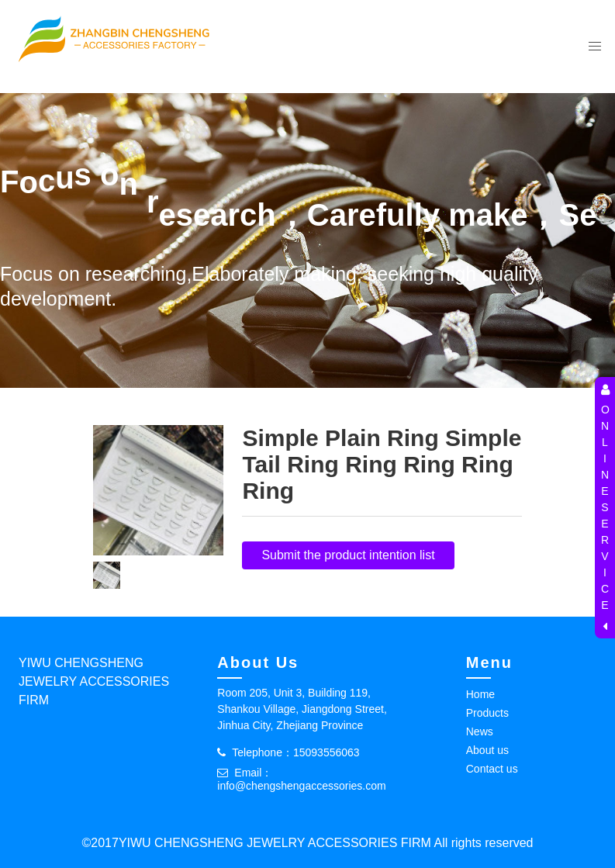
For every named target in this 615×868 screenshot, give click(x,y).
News (480, 731)
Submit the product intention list (348, 555)
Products (487, 713)
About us (487, 750)
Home (480, 694)
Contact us (492, 769)
